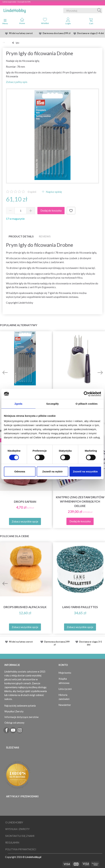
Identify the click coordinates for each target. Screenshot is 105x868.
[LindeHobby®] (15, 10)
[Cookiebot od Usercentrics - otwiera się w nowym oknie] (86, 394)
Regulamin (12, 843)
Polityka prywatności (21, 849)
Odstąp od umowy (14, 723)
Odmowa (20, 471)
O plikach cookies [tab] (87, 404)
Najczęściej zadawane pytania (20, 706)
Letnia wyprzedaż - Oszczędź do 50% (16, 2)
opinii (32, 192)
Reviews (45, 236)
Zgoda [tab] (19, 404)
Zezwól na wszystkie (85, 471)
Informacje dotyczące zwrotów (21, 717)
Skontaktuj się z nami (20, 836)
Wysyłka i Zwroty (14, 711)
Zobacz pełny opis (17, 82)
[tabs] (91, 22)
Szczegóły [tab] (52, 404)
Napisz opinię (54, 192)
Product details (21, 236)
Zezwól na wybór (52, 471)
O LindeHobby (14, 822)
